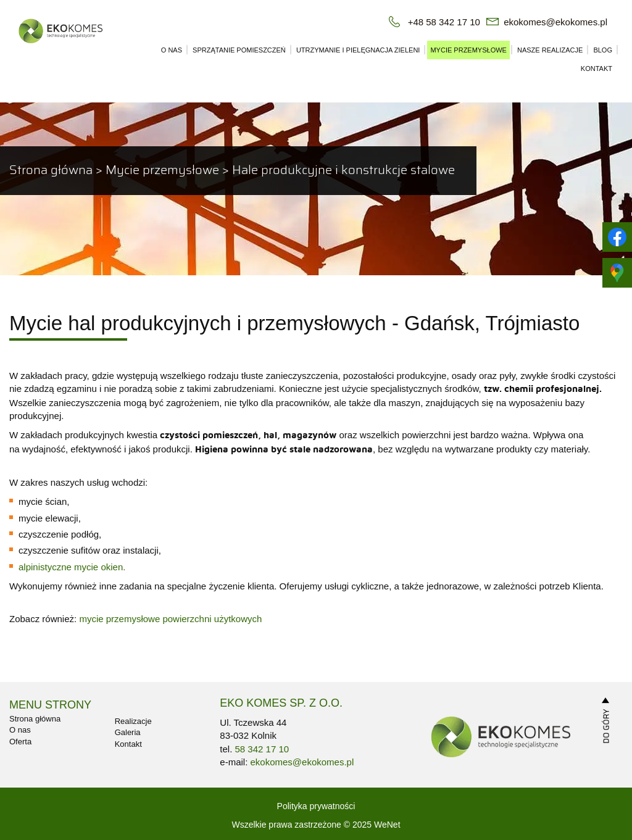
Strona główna (51, 170)
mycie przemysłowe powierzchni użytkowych (170, 619)
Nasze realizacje (550, 50)
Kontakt (597, 69)
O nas (172, 50)
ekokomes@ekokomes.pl (555, 22)
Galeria (128, 732)
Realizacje (133, 721)
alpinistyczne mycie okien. (72, 567)
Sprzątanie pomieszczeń (239, 50)
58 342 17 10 (262, 749)
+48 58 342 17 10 (444, 22)
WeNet (387, 825)
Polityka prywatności (316, 806)
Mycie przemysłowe (468, 50)
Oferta (20, 742)
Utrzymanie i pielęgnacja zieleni (358, 50)
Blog (603, 50)
